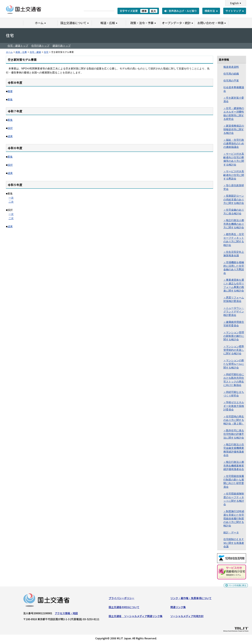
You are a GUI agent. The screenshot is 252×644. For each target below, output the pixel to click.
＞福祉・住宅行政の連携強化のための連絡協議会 (234, 144)
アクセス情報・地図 (66, 614)
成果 (10, 136)
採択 (10, 128)
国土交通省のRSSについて (124, 608)
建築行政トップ (62, 46)
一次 (11, 198)
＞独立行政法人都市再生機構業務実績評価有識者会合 (234, 466)
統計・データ (231, 533)
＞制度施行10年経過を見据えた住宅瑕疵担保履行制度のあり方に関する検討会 (234, 519)
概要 (10, 91)
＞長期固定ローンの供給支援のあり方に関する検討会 (234, 199)
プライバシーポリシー (122, 599)
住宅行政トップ (40, 46)
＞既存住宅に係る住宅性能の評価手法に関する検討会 (234, 434)
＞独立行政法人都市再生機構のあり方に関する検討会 (234, 224)
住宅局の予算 (231, 81)
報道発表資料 (231, 67)
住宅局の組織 (231, 74)
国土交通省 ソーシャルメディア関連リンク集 (136, 617)
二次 (11, 202)
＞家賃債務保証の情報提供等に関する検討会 (234, 129)
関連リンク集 (178, 608)
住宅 (46, 52)
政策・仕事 (21, 52)
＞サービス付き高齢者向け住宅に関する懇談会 (234, 175)
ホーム (9, 52)
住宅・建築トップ (18, 46)
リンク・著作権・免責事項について (191, 599)
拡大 (153, 11)
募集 (10, 100)
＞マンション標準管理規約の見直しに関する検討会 (234, 350)
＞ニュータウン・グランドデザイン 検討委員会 (234, 312)
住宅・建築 (35, 52)
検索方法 (210, 11)
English (234, 3)
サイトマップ (233, 11)
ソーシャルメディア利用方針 (187, 617)
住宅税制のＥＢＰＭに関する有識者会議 (234, 543)
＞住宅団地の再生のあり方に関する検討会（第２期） (234, 420)
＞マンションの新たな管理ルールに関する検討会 (234, 364)
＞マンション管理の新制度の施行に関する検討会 (234, 336)
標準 (144, 11)
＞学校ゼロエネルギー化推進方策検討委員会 (234, 406)
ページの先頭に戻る (235, 588)
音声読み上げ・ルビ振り (183, 11)
